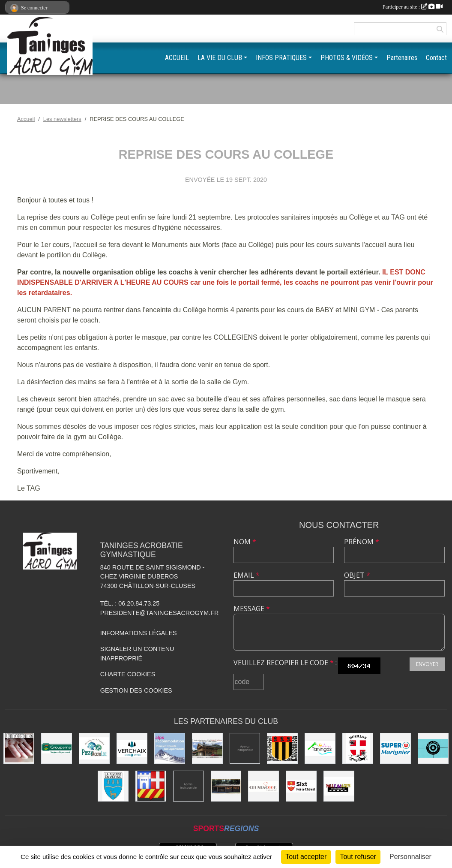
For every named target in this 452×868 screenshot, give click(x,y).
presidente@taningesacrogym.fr (160, 613)
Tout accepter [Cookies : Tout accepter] (306, 857)
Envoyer (427, 664)
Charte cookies (128, 674)
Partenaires (402, 58)
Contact (436, 58)
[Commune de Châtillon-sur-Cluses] (151, 786)
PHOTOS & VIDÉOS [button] (347, 58)
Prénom (362, 542)
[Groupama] (57, 748)
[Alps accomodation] (170, 748)
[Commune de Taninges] (320, 748)
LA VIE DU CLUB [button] (220, 58)
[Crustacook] (263, 786)
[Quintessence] (19, 748)
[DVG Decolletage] (189, 786)
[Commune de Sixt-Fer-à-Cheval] (301, 786)
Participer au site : (413, 7)
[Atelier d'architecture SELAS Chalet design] (207, 748)
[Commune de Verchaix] (132, 748)
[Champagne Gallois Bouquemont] (245, 748)
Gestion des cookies (136, 690)
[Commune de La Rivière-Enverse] (113, 786)
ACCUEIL (177, 58)
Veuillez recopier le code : (285, 663)
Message (252, 609)
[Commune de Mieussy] (282, 748)
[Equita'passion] (226, 786)
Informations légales (139, 633)
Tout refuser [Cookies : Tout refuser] (358, 857)
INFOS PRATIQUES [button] (281, 58)
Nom (245, 542)
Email (247, 575)
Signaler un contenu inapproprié (137, 654)
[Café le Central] (433, 748)
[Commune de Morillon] (358, 748)
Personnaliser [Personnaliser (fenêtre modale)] (410, 857)
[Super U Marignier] (395, 748)
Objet (357, 575)
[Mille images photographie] (339, 786)
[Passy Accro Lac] (94, 748)
